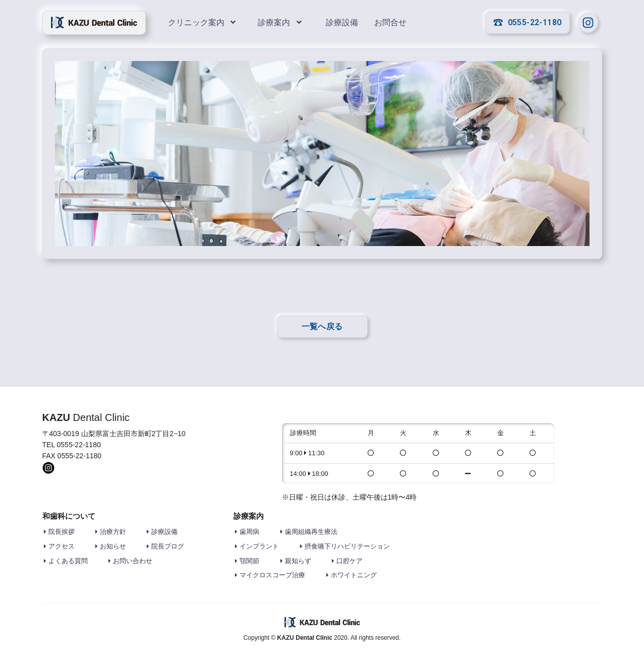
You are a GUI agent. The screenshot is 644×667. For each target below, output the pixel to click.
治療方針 (113, 532)
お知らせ (113, 546)
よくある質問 (68, 561)
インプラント (259, 546)
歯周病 (249, 532)
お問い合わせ (133, 561)
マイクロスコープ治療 (272, 575)
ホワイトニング (354, 575)
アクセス (62, 546)
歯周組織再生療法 (311, 532)
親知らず (298, 561)
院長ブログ (168, 546)
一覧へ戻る (322, 326)
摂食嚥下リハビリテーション (347, 546)
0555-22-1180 (528, 22)
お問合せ (390, 22)
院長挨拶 (62, 532)
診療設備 (342, 22)
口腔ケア (349, 561)
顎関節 (249, 561)
